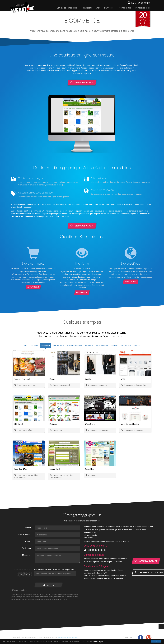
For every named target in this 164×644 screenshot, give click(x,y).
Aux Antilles (89, 469)
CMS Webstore (126, 345)
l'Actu (98, 8)
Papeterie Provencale (22, 379)
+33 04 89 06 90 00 (139, 3)
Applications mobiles (74, 345)
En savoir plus (33, 287)
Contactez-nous (125, 8)
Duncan (52, 379)
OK (156, 641)
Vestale (88, 379)
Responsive (89, 345)
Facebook (140, 638)
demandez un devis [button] (146, 561)
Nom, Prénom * (25, 534)
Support (137, 345)
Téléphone (27, 548)
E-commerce (46, 345)
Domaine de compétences (68, 8)
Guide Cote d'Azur (21, 469)
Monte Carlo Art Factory (130, 424)
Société (28, 527)
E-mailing (114, 345)
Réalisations (87, 8)
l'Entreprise (110, 8)
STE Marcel (18, 424)
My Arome (53, 424)
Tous (26, 345)
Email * (28, 541)
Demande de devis (143, 8)
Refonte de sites (102, 345)
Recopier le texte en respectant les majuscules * (55, 569)
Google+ (149, 638)
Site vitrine (34, 345)
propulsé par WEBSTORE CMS (68, 637)
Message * (27, 555)
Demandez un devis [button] (82, 83)
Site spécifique (59, 345)
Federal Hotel (55, 469)
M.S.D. (123, 379)
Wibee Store (90, 424)
